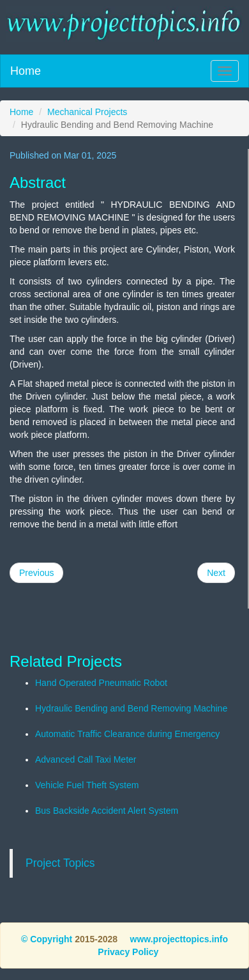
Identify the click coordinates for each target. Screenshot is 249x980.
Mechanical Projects (87, 112)
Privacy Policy (128, 952)
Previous (36, 573)
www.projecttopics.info (178, 939)
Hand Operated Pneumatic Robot (101, 683)
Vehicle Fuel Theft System (87, 785)
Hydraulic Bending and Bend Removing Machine (131, 708)
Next (216, 573)
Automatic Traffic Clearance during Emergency (127, 734)
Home (26, 71)
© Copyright (47, 939)
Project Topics (60, 863)
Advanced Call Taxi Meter (86, 759)
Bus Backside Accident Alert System (107, 811)
